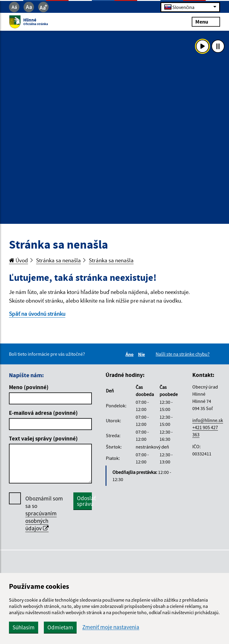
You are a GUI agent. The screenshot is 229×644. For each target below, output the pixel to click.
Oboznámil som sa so (44, 513)
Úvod (18, 260)
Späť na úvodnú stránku (37, 314)
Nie (142, 354)
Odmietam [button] (60, 627)
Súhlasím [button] (24, 627)
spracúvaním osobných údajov (41, 521)
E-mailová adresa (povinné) (43, 413)
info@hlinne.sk (208, 420)
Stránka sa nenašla (58, 260)
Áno (130, 354)
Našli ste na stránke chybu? (183, 354)
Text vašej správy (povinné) (43, 438)
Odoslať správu (84, 501)
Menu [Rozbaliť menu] (206, 22)
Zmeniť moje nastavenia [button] (111, 627)
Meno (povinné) (29, 387)
